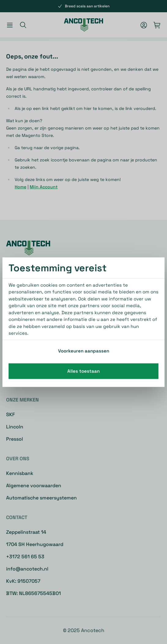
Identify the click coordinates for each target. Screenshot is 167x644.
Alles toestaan (83, 371)
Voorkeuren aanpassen (84, 350)
